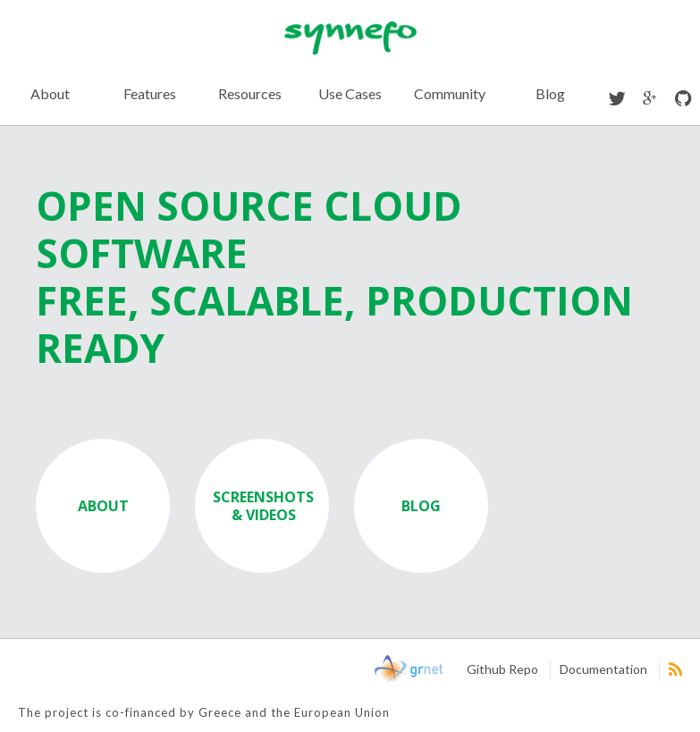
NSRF (329, 670)
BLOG (421, 506)
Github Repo (502, 669)
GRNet (409, 670)
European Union (82, 670)
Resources (250, 93)
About (50, 93)
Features (150, 93)
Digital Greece (225, 670)
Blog (550, 93)
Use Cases (350, 93)
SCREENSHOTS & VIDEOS (263, 506)
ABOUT (103, 506)
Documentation (603, 669)
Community (450, 93)
